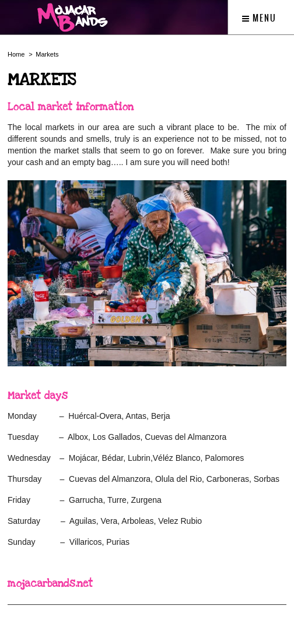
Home (16, 54)
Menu (259, 18)
